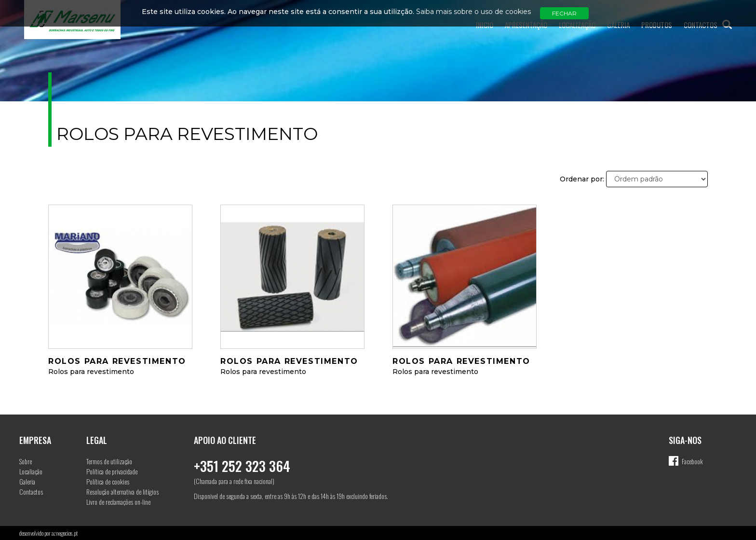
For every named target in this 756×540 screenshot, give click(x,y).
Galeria (27, 481)
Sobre (26, 461)
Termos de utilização (109, 461)
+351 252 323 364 (242, 466)
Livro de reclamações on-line (118, 502)
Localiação (31, 471)
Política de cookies (108, 481)
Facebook (692, 461)
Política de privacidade (112, 471)
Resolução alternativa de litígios (122, 492)
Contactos (31, 492)
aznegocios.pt (65, 533)
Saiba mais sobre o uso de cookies (473, 12)
